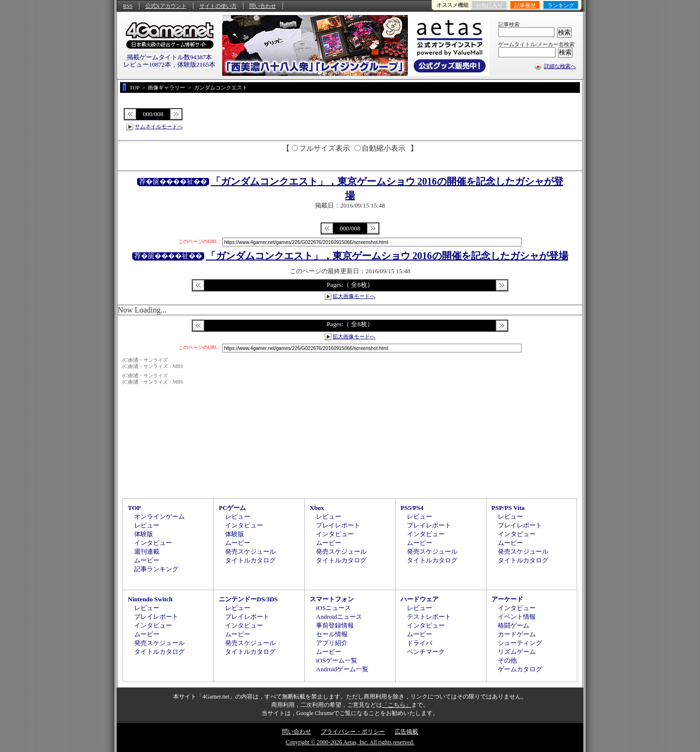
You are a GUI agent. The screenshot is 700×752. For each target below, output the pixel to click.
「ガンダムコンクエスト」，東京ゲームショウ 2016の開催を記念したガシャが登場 (387, 256)
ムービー (147, 560)
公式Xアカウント (166, 6)
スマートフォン (332, 599)
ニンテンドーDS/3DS (248, 599)
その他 (507, 660)
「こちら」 (397, 705)
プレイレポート (338, 525)
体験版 (144, 534)
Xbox (317, 508)
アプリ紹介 (332, 643)
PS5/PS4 (412, 508)
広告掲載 (406, 732)
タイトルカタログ (250, 560)
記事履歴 (525, 5)
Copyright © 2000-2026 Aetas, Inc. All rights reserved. (350, 742)
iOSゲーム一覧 (337, 660)
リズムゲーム (517, 652)
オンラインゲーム (159, 516)
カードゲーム (517, 634)
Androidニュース (339, 617)
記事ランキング (156, 569)
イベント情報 (517, 617)
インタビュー (153, 543)
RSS (128, 6)
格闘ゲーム (514, 625)
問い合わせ (263, 6)
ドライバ (420, 643)
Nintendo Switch (150, 599)
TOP (134, 508)
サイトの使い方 (218, 6)
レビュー (147, 525)
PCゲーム (232, 508)
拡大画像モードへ (354, 296)
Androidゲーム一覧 (342, 669)
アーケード (507, 599)
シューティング (520, 643)
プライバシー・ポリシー (353, 732)
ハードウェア (420, 599)
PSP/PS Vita (508, 508)
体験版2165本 (196, 64)
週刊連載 (147, 551)
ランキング (561, 5)
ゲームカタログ (520, 669)
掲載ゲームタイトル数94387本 (170, 57)
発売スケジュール (250, 551)
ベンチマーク (426, 652)
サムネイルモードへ (159, 126)
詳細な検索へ (560, 66)
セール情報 (332, 634)
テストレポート (429, 617)
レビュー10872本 (147, 64)
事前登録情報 (335, 625)
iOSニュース (333, 608)
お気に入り (489, 5)
